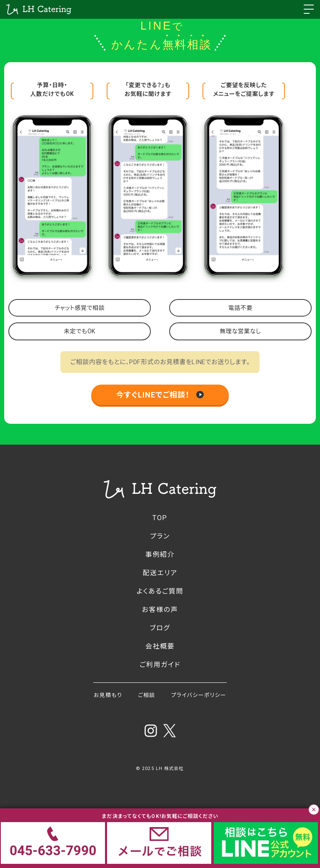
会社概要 (160, 646)
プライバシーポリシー (199, 695)
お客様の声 (160, 610)
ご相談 (146, 695)
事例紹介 (160, 555)
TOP (160, 518)
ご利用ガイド (160, 665)
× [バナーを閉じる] (314, 810)
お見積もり (108, 695)
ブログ (160, 628)
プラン (160, 536)
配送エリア (160, 573)
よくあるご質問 (160, 591)
